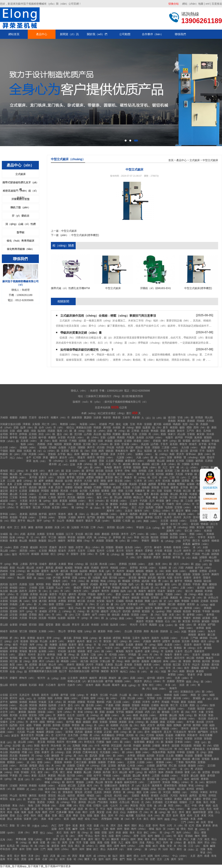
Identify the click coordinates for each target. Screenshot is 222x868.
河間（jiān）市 (47, 715)
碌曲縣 (167, 424)
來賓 (204, 815)
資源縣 (58, 779)
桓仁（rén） (156, 685)
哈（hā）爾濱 (82, 859)
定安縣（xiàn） (183, 507)
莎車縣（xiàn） (184, 742)
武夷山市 (116, 611)
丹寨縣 (83, 474)
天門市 (186, 541)
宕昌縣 (4, 431)
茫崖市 (33, 417)
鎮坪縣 (179, 437)
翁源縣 (117, 521)
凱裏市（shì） (47, 477)
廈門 (122, 859)
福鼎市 (139, 608)
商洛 (10, 812)
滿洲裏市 (157, 786)
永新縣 (4, 601)
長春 (69, 859)
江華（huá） (98, 527)
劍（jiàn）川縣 (18, 454)
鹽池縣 (55, 756)
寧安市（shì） (155, 658)
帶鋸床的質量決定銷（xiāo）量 (81, 333)
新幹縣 (72, 601)
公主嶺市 (73, 678)
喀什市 (45, 746)
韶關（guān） (8, 832)
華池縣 (154, 431)
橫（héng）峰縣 (194, 594)
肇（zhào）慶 (178, 842)
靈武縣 (93, 756)
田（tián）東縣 (28, 776)
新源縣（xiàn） (121, 739)
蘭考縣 (142, 578)
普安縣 (109, 477)
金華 (31, 859)
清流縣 (42, 618)
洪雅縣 (42, 497)
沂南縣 (33, 588)
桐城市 (4, 631)
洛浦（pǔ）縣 (8, 742)
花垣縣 (194, 521)
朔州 (33, 815)
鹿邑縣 (53, 564)
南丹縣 (107, 772)
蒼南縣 (139, 645)
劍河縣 (160, 474)
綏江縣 (155, 464)
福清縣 (71, 618)
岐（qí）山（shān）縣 (46, 451)
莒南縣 (187, 584)
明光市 (134, 625)
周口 (159, 842)
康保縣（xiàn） (188, 719)
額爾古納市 (111, 786)
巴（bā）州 (146, 812)
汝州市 (206, 574)
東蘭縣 (78, 772)
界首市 (76, 625)
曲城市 (126, 588)
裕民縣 (25, 739)
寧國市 (187, 618)
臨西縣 (14, 725)
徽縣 (182, 427)
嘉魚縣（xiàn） (134, 547)
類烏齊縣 (191, 762)
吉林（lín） (25, 832)
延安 (181, 836)
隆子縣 (138, 759)
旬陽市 (169, 437)
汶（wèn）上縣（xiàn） (181, 588)
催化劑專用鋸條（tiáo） (21, 249)
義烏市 (81, 641)
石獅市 (86, 615)
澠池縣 (74, 571)
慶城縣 (171, 431)
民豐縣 (189, 739)
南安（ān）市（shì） (51, 615)
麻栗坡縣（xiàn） (135, 461)
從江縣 (111, 474)
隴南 (71, 812)
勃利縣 (200, 658)
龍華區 (23, 795)
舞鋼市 (215, 574)
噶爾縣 (179, 756)
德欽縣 (110, 451)
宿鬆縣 (33, 631)
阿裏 (213, 802)
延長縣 (174, 444)
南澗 (77, 454)
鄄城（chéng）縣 (110, 581)
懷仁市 (174, 705)
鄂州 (162, 825)
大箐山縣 (105, 661)
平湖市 (24, 645)
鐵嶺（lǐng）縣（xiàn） (200, 682)
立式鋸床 (21, 174)
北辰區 (98, 792)
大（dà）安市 (163, 668)
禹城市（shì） (70, 584)
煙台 (136, 856)
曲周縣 (161, 725)
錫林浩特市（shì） (135, 782)
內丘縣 (124, 725)
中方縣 (85, 527)
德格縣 (146, 487)
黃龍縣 (77, 444)
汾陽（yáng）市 (79, 695)
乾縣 (147, 447)
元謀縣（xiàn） (125, 457)
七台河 (114, 805)
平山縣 (31, 732)
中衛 (194, 805)
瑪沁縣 (209, 417)
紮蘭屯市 (125, 786)
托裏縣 (34, 739)
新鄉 (114, 842)
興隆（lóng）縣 (77, 719)
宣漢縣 (126, 494)
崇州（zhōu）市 (185, 504)
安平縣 (120, 712)
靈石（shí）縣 (76, 705)
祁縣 (118, 705)
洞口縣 (145, 537)
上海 (166, 859)
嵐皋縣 (198, 437)
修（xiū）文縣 (70, 484)
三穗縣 (4, 477)
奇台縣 (4, 752)
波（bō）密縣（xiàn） (39, 762)
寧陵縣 (78, 568)
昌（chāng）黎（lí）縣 (59, 729)
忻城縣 (25, 772)
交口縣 (104, 695)
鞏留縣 (135, 739)
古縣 (159, 698)
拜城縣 (137, 746)
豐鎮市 (4, 786)
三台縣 (189, 501)
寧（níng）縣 (122, 431)
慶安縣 (4, 658)
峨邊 (155, 497)
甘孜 (41, 809)
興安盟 (100, 812)
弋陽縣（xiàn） (174, 594)
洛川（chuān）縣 (102, 444)
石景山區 (125, 802)
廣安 (153, 819)
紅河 (191, 825)
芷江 (17, 527)
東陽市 (71, 641)
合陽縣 (62, 447)
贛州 (75, 849)
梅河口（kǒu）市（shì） (134, 672)
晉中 (48, 839)
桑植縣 (105, 534)
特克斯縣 (95, 739)
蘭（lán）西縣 (27, 658)
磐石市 (4, 678)
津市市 (125, 534)
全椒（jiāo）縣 (188, 625)
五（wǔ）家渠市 (10, 736)
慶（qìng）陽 (162, 812)
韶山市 (52, 541)
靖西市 (153, 772)
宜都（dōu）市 (89, 554)
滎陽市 (207, 578)
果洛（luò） (19, 805)
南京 (46, 856)
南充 (207, 839)
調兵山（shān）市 (154, 681)
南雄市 (80, 521)
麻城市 (158, 547)
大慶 (193, 839)
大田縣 (23, 618)
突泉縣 (166, 782)
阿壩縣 (45, 491)
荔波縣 (54, 474)
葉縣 (29, 578)
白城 (109, 812)
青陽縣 (159, 621)
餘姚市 (198, 645)
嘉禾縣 (31, 534)
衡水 (132, 832)
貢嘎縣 (206, 759)
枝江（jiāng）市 (60, 554)
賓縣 (22, 668)
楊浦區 (102, 799)
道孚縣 (184, 487)
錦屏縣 (169, 474)
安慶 (86, 842)
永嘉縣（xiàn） (173, 645)
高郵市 (146, 648)
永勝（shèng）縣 (87, 464)
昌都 (62, 805)
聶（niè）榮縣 (73, 759)
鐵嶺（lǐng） (172, 819)
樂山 (69, 839)
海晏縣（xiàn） (88, 424)
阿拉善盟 (119, 809)
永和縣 (58, 698)
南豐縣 (71, 598)
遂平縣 (176, 557)
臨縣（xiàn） (181, 695)
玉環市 (136, 638)
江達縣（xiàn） (9, 766)
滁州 (3, 846)
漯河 (113, 825)
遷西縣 (146, 729)
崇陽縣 (110, 547)
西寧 (136, 836)
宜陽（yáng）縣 (81, 578)
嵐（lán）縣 (136, 695)
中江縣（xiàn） (38, 504)
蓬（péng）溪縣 (48, 501)
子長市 (164, 444)
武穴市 (148, 547)
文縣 (12, 431)
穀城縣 (35, 554)
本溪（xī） (171, 685)
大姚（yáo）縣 (145, 457)
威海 (128, 842)
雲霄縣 (33, 615)
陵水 (109, 507)
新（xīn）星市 (141, 732)
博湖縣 (197, 746)
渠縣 (98, 494)
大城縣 (4, 715)
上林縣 (90, 782)
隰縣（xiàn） (72, 698)
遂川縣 (43, 601)
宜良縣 (159, 471)
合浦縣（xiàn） (170, 776)
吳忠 (209, 809)
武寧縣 (23, 608)
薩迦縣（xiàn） (197, 766)
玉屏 (3, 481)
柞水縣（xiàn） (76, 437)
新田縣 (111, 527)
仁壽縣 (52, 497)
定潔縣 (112, 766)
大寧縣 (85, 698)
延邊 (75, 825)
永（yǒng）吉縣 (57, 678)
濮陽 (203, 832)
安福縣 (14, 601)
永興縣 (41, 534)
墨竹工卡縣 (38, 769)
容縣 (141, 504)
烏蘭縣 (23, 417)
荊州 (166, 842)
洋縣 (50, 444)
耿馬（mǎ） (40, 461)
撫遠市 (210, 658)
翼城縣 (197, 698)
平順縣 (107, 709)
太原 (193, 856)
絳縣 (200, 702)
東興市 (146, 776)
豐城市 (126, 598)
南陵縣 (192, 635)
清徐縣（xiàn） (46, 712)
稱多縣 (107, 417)
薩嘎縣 (33, 766)
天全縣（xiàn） (28, 494)
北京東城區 (171, 802)
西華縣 (123, 564)
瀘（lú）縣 (102, 504)
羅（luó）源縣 (154, 618)
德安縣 (191, 604)
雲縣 (101, 461)
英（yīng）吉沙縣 (10, 746)
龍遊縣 (24, 641)
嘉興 (3, 859)
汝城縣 (4, 534)
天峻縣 (4, 417)
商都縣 (33, 786)
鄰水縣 (155, 494)
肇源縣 (187, 661)
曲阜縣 (135, 588)
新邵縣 (174, 537)
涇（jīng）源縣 (205, 752)
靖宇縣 (95, 671)
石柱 (108, 789)
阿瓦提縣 (116, 746)
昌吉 (116, 812)
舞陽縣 (93, 571)
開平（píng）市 (46, 521)
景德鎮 (189, 836)
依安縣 (167, 665)
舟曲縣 (204, 424)
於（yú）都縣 (172, 601)
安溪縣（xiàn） (140, 615)
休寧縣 (200, 628)
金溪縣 (33, 598)
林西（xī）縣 (7, 789)
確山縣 (213, 557)
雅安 (189, 812)
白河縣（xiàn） (155, 437)
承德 (118, 832)
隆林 (161, 772)
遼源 (34, 809)
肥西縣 (4, 638)
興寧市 (81, 517)
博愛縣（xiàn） (45, 574)
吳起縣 (145, 444)
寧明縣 (136, 769)
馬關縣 (119, 461)
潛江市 (196, 541)
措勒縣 (141, 756)
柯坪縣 (105, 746)
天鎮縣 (191, 709)
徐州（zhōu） (163, 856)
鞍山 (214, 839)
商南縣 (121, 437)
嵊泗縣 (204, 638)
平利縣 (189, 437)
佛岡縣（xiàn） (109, 514)
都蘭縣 (14, 417)
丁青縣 (180, 762)
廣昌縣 (14, 598)
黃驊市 (61, 715)
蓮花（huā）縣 (77, 608)
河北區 (167, 792)
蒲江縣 (36, 507)
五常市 (186, 665)
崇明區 (212, 795)
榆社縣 (164, 705)
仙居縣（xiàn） (170, 638)
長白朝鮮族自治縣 (79, 671)
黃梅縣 (167, 547)
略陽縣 (206, 441)
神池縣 (72, 702)
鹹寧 (75, 829)
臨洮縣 (42, 431)
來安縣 (202, 625)
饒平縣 (43, 514)
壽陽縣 (126, 705)
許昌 (62, 839)
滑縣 (178, 574)
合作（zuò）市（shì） (52, 427)
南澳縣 (70, 521)
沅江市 (70, 534)
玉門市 (190, 431)
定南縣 (204, 601)
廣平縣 (187, 725)
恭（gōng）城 (8, 779)
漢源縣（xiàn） (66, 494)
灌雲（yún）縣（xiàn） (100, 651)
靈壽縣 (88, 732)
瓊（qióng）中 (80, 507)
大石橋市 (51, 685)
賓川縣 (95, 454)
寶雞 (204, 836)
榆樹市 (93, 678)
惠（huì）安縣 (159, 615)
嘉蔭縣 (145, 661)
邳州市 (32, 655)
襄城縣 (130, 571)
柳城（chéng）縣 (55, 782)
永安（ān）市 (177, 615)
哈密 (216, 809)
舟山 (186, 839)
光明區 (4, 795)
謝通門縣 (162, 766)
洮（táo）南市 (181, 668)
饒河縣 (206, 661)
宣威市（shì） (38, 471)
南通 (207, 856)
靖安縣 (145, 598)
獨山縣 (14, 474)
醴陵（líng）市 (86, 541)
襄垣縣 (117, 709)
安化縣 (79, 534)
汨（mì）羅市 (38, 537)
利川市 (43, 547)
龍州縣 (126, 769)
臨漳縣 (30, 729)
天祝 (134, 434)
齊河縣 (123, 584)
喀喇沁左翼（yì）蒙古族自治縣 (85, 681)
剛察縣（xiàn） (69, 424)
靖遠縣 (23, 437)
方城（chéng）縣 (20, 571)
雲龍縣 (52, 454)
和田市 (60, 742)
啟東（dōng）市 (154, 651)
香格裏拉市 (122, 451)
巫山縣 (126, 789)
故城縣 (110, 712)
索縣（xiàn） (36, 759)
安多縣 (59, 759)
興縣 (193, 695)
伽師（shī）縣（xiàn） (119, 742)
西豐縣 (180, 681)
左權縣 (155, 705)
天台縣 (184, 638)
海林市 (169, 658)
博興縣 (188, 581)
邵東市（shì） (188, 537)
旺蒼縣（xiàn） (119, 501)
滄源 (29, 461)
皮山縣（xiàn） (27, 742)
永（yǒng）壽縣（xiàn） (120, 618)
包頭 (190, 829)
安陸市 (129, 551)
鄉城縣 (88, 487)
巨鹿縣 (66, 725)
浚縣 (152, 574)
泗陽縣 (52, 648)
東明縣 (95, 581)
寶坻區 (79, 792)
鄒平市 (179, 581)
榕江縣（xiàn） (126, 474)
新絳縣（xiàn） (9, 705)
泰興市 (71, 648)
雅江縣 (194, 487)
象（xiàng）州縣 (10, 772)
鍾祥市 (187, 551)
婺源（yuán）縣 (125, 594)
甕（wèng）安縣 (29, 474)
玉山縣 (4, 598)
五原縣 (81, 786)
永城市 (40, 568)
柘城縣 (69, 568)
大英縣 (23, 501)
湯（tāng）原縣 (28, 661)
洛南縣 (140, 437)
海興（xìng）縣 (188, 715)
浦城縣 (177, 611)
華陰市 (183, 444)
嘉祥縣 (201, 588)
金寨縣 (14, 625)
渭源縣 (51, 431)
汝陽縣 (96, 578)
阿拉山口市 (166, 749)
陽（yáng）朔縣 (166, 779)
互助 (132, 424)
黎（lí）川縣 (84, 598)
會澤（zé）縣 (56, 471)
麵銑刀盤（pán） (20, 207)
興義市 (128, 477)
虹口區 (112, 799)
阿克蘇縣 (186, 746)
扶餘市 (214, 668)
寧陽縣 (116, 588)
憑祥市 (88, 769)
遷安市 (98, 729)
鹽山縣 (173, 715)
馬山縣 (99, 782)
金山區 (52, 799)
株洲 (36, 842)
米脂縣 (109, 441)
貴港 (68, 815)
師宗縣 (100, 471)
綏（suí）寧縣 (131, 537)
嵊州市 (157, 641)
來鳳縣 (186, 544)
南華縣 (178, 457)
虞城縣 (59, 568)
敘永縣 (80, 504)
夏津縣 (104, 584)
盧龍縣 (40, 729)
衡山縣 (23, 541)
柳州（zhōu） (129, 846)
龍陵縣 (137, 467)
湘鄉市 (62, 541)
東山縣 (4, 615)
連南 (70, 514)
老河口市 (24, 554)
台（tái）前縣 (163, 571)
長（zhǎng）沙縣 (171, 541)
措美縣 (167, 759)
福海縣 (160, 735)
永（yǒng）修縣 (206, 605)
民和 (139, 424)
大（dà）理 (180, 825)
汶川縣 (129, 491)
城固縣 (58, 444)
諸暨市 (166, 641)
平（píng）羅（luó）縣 (74, 756)
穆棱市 (141, 658)
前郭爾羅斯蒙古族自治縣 (43, 671)
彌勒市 (54, 457)
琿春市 (105, 668)
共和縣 (210, 421)
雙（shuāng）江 (58, 461)
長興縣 (195, 641)
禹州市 (120, 571)
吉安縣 (100, 601)
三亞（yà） (195, 846)
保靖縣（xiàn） (179, 521)
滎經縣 (80, 494)
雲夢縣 (149, 551)
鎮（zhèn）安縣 (96, 437)
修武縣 (60, 574)
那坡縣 (216, 772)
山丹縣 (88, 434)
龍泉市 (41, 638)
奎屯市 (169, 739)
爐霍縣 (174, 487)
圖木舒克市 (27, 735)
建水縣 (53, 464)
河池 (211, 815)
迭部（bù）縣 (190, 424)
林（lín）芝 (91, 809)
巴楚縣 (100, 742)
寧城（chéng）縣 (198, 786)
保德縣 (23, 702)
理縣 (121, 491)
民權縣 (95, 568)
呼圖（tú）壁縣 (31, 752)
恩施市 (53, 547)
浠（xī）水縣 (200, 547)
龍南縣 (214, 601)
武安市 (151, 725)
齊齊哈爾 (21, 839)
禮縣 (189, 427)
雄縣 (42, 722)
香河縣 (14, 715)
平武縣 (143, 501)
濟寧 (15, 849)
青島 (210, 849)
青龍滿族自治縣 (83, 729)
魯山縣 (21, 578)
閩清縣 (140, 618)
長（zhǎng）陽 (115, 554)
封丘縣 (98, 574)
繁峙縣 (100, 702)
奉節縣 (135, 789)
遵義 (162, 846)
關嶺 (103, 481)
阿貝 (142, 805)
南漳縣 (45, 554)
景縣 (102, 712)
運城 (140, 839)
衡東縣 (14, 541)
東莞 (10, 856)
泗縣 (41, 625)
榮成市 (78, 588)
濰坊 (122, 856)
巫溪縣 (116, 789)
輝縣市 (69, 574)
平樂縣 (48, 779)
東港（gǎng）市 (131, 685)
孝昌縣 (168, 551)
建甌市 (105, 611)
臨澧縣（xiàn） (179, 534)
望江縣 (23, 631)
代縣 (109, 702)
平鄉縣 (37, 725)
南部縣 (128, 497)
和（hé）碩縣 (211, 746)
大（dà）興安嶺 (129, 805)
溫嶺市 (155, 638)
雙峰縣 (204, 524)
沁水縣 (42, 709)
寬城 (37, 719)
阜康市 (45, 752)
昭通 (3, 819)
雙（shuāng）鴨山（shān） (169, 809)
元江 (165, 467)
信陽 (107, 842)
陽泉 (97, 815)
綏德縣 (118, 441)
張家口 (125, 839)
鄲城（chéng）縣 (78, 564)
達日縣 (172, 417)
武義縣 (147, 641)
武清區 (88, 792)
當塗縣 (138, 631)
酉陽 (94, 789)
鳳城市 (116, 685)
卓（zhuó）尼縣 (9, 427)
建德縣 (14, 648)
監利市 (101, 551)
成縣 (19, 431)
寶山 (10, 819)
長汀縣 (95, 611)
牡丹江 (4, 825)
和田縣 (51, 742)
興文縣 (184, 494)
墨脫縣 (58, 762)
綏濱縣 (33, 665)
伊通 (200, 675)
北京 (159, 859)
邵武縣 (127, 611)
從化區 (108, 795)
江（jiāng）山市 (9, 641)
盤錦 (127, 829)
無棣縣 (198, 581)
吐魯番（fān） (54, 809)
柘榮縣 (159, 608)
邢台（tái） (211, 842)
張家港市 (199, 651)
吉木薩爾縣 (213, 749)
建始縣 (34, 547)
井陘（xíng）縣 (122, 732)
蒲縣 (50, 698)
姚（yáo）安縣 (163, 457)
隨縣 (71, 547)
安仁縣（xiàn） (193, 531)
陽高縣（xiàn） (206, 709)
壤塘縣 (55, 491)
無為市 (212, 631)
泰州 (22, 849)
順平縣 (70, 722)
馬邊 (148, 497)
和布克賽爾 (206, 735)
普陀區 (122, 799)
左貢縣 (131, 762)
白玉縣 (136, 487)
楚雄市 (211, 457)
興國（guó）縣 (153, 601)
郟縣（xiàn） (8, 578)
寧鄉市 (145, 541)
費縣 (205, 584)
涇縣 (215, 618)
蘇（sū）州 (64, 856)
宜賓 (68, 829)
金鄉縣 (211, 588)
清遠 (142, 842)
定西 (92, 812)
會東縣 (14, 487)
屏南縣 (208, 608)
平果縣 (14, 776)
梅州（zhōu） (139, 829)
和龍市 (86, 668)
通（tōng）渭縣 (83, 431)
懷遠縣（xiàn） (197, 631)
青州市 (105, 591)
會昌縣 (139, 601)
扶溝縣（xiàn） (137, 564)
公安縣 (110, 551)
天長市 (143, 625)
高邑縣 (79, 732)
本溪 (193, 819)
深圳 (181, 859)
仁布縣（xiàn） (136, 766)
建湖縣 (208, 648)
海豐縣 (4, 517)
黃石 (59, 832)
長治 (139, 832)
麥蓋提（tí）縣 (155, 742)
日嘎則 (97, 805)
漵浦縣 (49, 527)
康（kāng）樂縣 (132, 427)
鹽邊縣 (114, 504)
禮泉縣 (139, 447)
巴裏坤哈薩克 (90, 752)
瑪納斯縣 (15, 752)
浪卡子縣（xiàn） (113, 759)
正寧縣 (135, 431)
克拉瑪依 (141, 815)
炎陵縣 (100, 541)
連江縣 (168, 618)
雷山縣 (102, 474)
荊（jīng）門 (167, 832)
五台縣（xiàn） (122, 702)
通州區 (82, 802)
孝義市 (94, 695)
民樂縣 (117, 434)
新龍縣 (155, 487)
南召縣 (35, 571)
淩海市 (90, 685)
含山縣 (128, 631)
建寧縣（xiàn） (196, 615)
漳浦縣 (23, 615)
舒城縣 (23, 625)
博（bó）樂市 (182, 749)
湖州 (82, 849)
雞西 (45, 812)
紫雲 (96, 481)
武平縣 (53, 611)
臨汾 (159, 829)
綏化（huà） (92, 819)
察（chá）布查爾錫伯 (102, 735)
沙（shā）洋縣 (202, 551)
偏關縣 (14, 702)
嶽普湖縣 (139, 742)
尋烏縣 (129, 601)
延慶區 (188, 799)
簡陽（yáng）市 (155, 504)
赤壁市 (79, 547)
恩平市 (21, 521)
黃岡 (65, 842)
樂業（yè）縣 (192, 772)
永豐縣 (62, 601)
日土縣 (170, 756)
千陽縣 (4, 451)
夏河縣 (157, 424)
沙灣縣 (84, 735)
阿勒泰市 (192, 735)
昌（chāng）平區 (66, 802)
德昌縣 (33, 487)
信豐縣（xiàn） (65, 604)
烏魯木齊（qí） (116, 849)
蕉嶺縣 (14, 517)
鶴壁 (80, 819)
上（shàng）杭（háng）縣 (74, 611)
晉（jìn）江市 (73, 615)
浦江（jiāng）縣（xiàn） (127, 641)
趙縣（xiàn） (8, 732)
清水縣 (210, 434)
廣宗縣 (47, 725)
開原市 (138, 681)
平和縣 (206, 611)
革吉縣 (160, 756)
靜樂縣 (81, 702)
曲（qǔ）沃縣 (210, 699)
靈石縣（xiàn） (95, 705)
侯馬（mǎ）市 (28, 699)
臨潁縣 (83, 571)
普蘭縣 (199, 756)
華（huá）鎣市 (140, 494)
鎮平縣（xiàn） (204, 568)
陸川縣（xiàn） (76, 776)
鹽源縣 (42, 487)
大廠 (201, 712)
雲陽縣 (145, 789)
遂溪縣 (102, 631)
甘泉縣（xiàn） (130, 444)
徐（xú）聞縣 (8, 521)
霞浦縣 (14, 611)
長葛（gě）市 (107, 571)
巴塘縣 (97, 487)
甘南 (149, 805)
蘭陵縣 (213, 584)
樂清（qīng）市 (87, 645)
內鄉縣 (189, 568)
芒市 (202, 451)
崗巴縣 (23, 766)
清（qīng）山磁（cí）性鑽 (21, 224)
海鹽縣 (53, 645)
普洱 (181, 812)
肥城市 (87, 588)
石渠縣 (126, 487)
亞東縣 (80, 766)
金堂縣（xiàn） (61, 507)
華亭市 (14, 434)
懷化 (183, 829)
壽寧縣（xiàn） (193, 608)
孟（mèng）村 (95, 715)
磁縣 (212, 725)
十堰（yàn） (94, 829)
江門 (43, 849)
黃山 (141, 825)
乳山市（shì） (64, 588)
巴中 (52, 812)
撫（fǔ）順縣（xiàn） (155, 689)
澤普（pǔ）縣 (202, 742)
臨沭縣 (159, 584)
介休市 (62, 705)
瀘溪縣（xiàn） (38, 608)
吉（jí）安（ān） (66, 836)
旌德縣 (197, 618)
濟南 (115, 859)
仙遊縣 (62, 618)
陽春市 (124, 514)
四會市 (120, 517)
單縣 (154, 581)
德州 (133, 839)
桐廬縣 (33, 648)
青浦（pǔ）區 (18, 799)
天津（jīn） (35, 856)
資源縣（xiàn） (73, 779)
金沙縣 (69, 481)
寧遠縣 (140, 527)
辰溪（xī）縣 (62, 527)
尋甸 (127, 471)
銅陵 (125, 832)
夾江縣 (173, 497)
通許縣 (161, 578)
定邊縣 (128, 441)
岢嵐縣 (42, 702)
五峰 (102, 554)
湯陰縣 (186, 574)
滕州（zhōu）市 (9, 594)
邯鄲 (29, 849)
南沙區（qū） (122, 795)
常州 (10, 859)
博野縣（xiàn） (55, 722)
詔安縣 (14, 615)
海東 (24, 812)
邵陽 (104, 832)
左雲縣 (143, 709)
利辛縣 (196, 621)
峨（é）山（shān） (188, 467)
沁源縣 (52, 709)
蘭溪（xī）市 (94, 641)
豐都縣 (171, 789)
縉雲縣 (117, 638)
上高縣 (164, 598)
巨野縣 (136, 581)
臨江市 (63, 671)
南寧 (38, 859)
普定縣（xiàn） (124, 481)
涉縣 (3, 729)
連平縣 (162, 514)
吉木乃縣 (73, 735)
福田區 (71, 795)
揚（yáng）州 (153, 849)
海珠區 (184, 795)
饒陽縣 (129, 712)
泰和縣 (52, 601)
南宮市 (4, 725)
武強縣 (139, 712)
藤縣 (203, 776)
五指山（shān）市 (163, 511)
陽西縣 (134, 514)
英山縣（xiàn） (9, 551)
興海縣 (181, 421)
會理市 (23, 487)
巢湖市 (202, 635)
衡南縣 (33, 541)
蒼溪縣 (63, 501)
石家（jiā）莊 (50, 859)
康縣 (214, 427)
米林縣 (68, 762)
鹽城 (89, 849)
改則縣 (150, 756)
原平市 (4, 702)
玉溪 (197, 815)
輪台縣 (87, 749)
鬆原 (66, 819)
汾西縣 (42, 698)
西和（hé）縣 (201, 427)
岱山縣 (213, 638)
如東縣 (169, 651)
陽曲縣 (32, 712)
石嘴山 (130, 809)
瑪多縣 (136, 417)
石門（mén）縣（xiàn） (144, 534)
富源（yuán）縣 (75, 471)
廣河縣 (107, 427)
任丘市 (71, 715)
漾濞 (113, 454)
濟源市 (157, 557)
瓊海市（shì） (143, 511)
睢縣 (87, 568)
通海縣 (4, 471)
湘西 (73, 819)
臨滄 (31, 812)
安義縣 (120, 608)
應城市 (139, 551)
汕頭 (165, 849)
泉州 (62, 859)
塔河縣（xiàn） (118, 655)
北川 (152, 501)
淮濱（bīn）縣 (163, 564)
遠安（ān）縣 (163, 554)
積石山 (70, 427)
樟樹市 (116, 598)
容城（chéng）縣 (138, 722)
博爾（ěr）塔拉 (75, 805)
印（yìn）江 (183, 477)
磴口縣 (72, 786)
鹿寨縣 (205, 779)
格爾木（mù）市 (60, 417)
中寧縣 (181, 752)
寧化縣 (33, 618)
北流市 (42, 776)
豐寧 (44, 719)
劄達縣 (189, 756)
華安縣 (196, 611)
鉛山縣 (209, 594)
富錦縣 (4, 661)
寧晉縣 (76, 725)
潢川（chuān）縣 (184, 564)
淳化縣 (110, 447)
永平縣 (61, 454)
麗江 (61, 815)
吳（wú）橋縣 (130, 715)
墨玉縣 (41, 742)
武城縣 (94, 584)
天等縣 (98, 769)
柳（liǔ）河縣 (158, 672)
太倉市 (179, 651)
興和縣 (23, 786)
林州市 (160, 574)
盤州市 (47, 484)
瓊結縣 (186, 759)
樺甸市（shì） (27, 678)
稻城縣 (78, 487)
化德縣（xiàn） (47, 786)
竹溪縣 (196, 554)
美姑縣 (133, 484)
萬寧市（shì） (115, 511)
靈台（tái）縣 (65, 434)
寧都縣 (185, 601)
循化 (118, 424)
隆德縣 (4, 756)
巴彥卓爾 (61, 812)
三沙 (192, 802)
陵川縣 (23, 709)
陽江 (97, 839)
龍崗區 (42, 795)
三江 (180, 779)
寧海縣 (207, 645)
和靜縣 (4, 749)
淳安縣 (23, 648)
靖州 (10, 527)
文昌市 (129, 511)
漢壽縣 (210, 534)
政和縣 (136, 611)
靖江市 (81, 648)
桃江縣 (89, 534)
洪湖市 (72, 551)
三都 (177, 471)
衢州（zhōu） (124, 836)
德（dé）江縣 (167, 477)
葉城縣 (169, 742)
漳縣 (33, 431)
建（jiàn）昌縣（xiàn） (132, 678)
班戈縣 (23, 759)
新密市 (197, 578)
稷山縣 (23, 705)
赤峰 (200, 819)
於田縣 (198, 739)
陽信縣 (207, 581)
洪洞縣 (167, 698)
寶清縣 (216, 661)
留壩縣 (186, 441)
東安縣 (200, 527)
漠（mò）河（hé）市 (150, 655)
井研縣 (183, 497)
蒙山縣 (194, 776)
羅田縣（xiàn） (28, 551)
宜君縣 (65, 451)
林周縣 (79, 769)
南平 (73, 832)
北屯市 (214, 732)
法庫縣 (55, 695)
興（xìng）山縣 (144, 554)
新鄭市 (188, 578)
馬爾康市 (140, 491)
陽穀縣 (56, 584)
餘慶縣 (176, 481)
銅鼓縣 (135, 598)
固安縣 (33, 715)
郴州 (127, 825)
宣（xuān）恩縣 (9, 547)
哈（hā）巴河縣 (145, 735)
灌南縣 (81, 651)
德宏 (40, 815)
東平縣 (106, 588)
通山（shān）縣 (94, 547)
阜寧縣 (14, 651)
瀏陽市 (155, 541)
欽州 (176, 815)
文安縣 (209, 712)
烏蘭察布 (132, 812)
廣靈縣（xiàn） (177, 709)
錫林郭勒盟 (199, 812)
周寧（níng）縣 (173, 608)
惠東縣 (101, 517)
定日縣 (211, 766)
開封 (134, 825)
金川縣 (83, 491)
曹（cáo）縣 (165, 581)
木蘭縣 (4, 668)
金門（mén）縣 (101, 615)
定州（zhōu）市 (19, 722)
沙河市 (210, 722)
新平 (172, 467)
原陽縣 (117, 574)
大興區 (51, 802)
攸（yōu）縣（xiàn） (127, 541)
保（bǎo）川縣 (42, 578)
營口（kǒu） (47, 833)
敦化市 (115, 668)
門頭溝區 (103, 802)
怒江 (187, 805)
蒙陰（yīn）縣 (173, 584)
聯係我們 (180, 34)
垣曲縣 (192, 702)
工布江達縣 (80, 762)
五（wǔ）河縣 (178, 632)
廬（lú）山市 (118, 604)
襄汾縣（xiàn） (182, 698)
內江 (54, 825)
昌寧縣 (127, 467)
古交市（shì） (8, 712)
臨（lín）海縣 (138, 725)
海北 (206, 802)
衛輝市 (79, 574)
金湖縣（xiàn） (47, 651)
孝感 (154, 839)
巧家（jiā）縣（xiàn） (90, 467)
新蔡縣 (167, 557)
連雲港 (55, 846)
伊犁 (26, 815)
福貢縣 (148, 451)
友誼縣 (4, 665)
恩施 (199, 825)
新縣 (12, 568)
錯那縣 (129, 759)
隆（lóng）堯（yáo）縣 (95, 725)
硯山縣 (161, 461)
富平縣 (203, 444)
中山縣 (113, 695)
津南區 (107, 792)
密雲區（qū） (211, 799)
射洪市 (33, 501)
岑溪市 (185, 776)
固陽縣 (21, 789)
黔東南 (207, 825)
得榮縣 (69, 487)
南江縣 (187, 491)
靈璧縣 (49, 625)
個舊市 (91, 457)
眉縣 (19, 451)
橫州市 (70, 782)
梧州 (190, 815)
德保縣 (4, 776)
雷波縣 (123, 484)
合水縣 (145, 431)
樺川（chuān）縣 (49, 661)
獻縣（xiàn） (112, 715)
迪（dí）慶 (160, 805)
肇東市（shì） (182, 655)
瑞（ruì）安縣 (106, 645)
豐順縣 (62, 517)
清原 (182, 685)
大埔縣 (72, 517)
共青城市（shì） (137, 604)
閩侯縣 (177, 618)
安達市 (196, 655)
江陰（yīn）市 (99, 655)
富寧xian (191, 454)
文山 (19, 815)
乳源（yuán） (103, 521)
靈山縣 (136, 776)
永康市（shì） (57, 641)
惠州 (200, 856)
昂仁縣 (173, 766)
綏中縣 (151, 678)
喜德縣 (171, 484)
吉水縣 (91, 601)
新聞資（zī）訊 (69, 34)
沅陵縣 (75, 527)
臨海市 (146, 638)
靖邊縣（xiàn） (142, 441)
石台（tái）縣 (173, 621)
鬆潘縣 (105, 491)
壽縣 (146, 631)
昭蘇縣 (106, 739)
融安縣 (195, 779)
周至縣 (75, 451)
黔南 (215, 825)
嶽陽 (93, 842)
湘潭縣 (71, 541)
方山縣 (123, 695)
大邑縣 (46, 507)
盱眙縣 (62, 651)
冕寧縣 (162, 484)
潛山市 (62, 631)
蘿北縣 (43, 665)
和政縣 (97, 427)
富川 (115, 772)
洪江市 (214, 524)
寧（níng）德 (23, 842)
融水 (187, 779)
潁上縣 (85, 625)
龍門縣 (91, 517)
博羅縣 (110, 517)
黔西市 (78, 481)
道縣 (169, 527)
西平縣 (33, 564)
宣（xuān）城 (171, 829)
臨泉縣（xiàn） (119, 625)
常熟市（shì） (8, 655)
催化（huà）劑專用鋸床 (20, 241)
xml (208, 4)
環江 (62, 772)
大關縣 (186, 464)
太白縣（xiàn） (190, 447)
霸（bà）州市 (189, 712)
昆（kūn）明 (141, 859)
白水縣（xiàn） (9, 447)
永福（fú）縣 (107, 779)
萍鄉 (116, 819)
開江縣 (116, 494)
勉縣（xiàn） (28, 444)
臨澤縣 (107, 434)
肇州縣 (196, 661)
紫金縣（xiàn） (187, 514)
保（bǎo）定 (191, 850)
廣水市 (63, 547)
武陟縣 (31, 574)
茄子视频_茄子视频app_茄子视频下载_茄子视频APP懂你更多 (35, 866)
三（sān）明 (169, 836)
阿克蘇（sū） (144, 809)
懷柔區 (41, 802)
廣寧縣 (149, 517)
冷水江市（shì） (180, 524)
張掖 (17, 812)
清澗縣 (82, 441)
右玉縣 (184, 705)
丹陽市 (137, 648)
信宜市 (158, 517)
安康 (54, 815)
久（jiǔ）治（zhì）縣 (154, 418)
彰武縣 (33, 685)
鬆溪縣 (146, 611)
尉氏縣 (152, 578)
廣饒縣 (199, 591)
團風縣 (53, 551)
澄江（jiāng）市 (19, 471)
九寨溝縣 (94, 491)
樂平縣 (91, 608)
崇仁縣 (62, 598)
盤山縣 (4, 685)
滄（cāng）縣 (8, 719)
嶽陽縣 (81, 537)
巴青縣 (14, 759)
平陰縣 (92, 594)
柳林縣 (168, 695)
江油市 (134, 501)
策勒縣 (208, 739)
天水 (139, 819)
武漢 (53, 856)
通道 (3, 527)
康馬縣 (122, 766)
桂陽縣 (60, 534)
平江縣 (52, 537)
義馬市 (55, 571)
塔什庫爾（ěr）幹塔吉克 (80, 742)
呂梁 (148, 825)
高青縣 (34, 594)
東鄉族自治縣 (84, 427)
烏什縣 (127, 746)
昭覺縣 (181, 484)
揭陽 (50, 849)
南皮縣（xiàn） (149, 715)
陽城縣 (33, 709)
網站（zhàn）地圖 (193, 4)
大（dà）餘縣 (46, 604)
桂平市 (97, 776)
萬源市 (90, 494)
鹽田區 (33, 795)
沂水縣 (4, 588)
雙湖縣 (208, 756)
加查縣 (148, 759)
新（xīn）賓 (193, 685)
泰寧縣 (210, 615)
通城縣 (119, 547)
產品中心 (42, 34)
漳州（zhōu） (62, 849)
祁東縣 (4, 541)
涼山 (217, 812)
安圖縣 (57, 668)
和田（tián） (175, 805)
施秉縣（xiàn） (18, 477)
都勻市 (73, 474)
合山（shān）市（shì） (165, 769)
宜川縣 (87, 444)
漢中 (68, 825)
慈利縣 (115, 534)
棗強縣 (166, 712)
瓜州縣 (207, 431)
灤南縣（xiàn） (170, 729)
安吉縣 (186, 641)
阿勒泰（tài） (50, 805)
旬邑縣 (120, 447)
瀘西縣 (199, 461)
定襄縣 (137, 702)
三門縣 (194, 638)
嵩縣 (105, 578)
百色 (83, 815)
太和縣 (105, 625)
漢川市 (120, 551)
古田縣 (4, 611)
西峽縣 (4, 571)
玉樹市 (126, 417)
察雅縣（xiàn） (165, 762)
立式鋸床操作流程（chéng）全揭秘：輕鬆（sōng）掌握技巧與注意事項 (108, 316)
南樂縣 (193, 571)
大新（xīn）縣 (112, 769)
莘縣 (48, 584)
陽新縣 (147, 557)
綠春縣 (170, 461)
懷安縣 (137, 719)
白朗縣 (151, 766)
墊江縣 (162, 789)
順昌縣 (187, 611)
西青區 (117, 792)
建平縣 (109, 681)
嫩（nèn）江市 (108, 658)
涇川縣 (78, 434)
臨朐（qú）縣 (129, 591)
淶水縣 (200, 722)
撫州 (197, 836)
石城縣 (120, 601)
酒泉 (44, 819)
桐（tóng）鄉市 (9, 645)
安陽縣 (196, 574)
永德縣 (93, 461)
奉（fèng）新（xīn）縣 (193, 598)
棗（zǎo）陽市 (9, 554)
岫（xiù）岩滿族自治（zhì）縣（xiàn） (192, 692)
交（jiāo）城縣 (206, 695)
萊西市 (53, 594)
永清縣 (23, 715)
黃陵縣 (68, 444)
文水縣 (4, 698)
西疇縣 (151, 461)
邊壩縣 (92, 762)
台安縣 (4, 695)
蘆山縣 (14, 494)
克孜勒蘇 (5, 805)
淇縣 (145, 574)
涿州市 (34, 722)
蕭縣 (58, 625)
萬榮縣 (43, 705)
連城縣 (43, 611)
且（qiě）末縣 (54, 749)
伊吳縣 (77, 752)
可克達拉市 (180, 732)
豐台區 (135, 802)
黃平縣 (33, 477)
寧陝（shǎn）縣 (9, 441)
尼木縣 (60, 769)
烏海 (38, 812)
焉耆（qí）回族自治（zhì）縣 (27, 749)
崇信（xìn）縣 (47, 434)
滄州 (63, 846)
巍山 (70, 454)
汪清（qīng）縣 (71, 668)
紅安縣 (43, 551)
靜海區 (200, 789)
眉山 (196, 832)
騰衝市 (118, 467)
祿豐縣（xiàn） (106, 457)
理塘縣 (107, 487)
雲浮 (169, 815)
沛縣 (59, 655)
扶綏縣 (145, 769)
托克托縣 (77, 789)
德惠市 (84, 678)
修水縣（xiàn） (9, 608)
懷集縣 (139, 517)
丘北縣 (110, 461)
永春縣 (125, 615)
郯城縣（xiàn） (18, 588)
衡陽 (148, 846)
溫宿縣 (175, 746)
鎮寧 (110, 481)
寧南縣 (4, 487)
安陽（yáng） (36, 839)
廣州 (174, 859)
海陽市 (142, 591)
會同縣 (39, 527)
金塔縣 (4, 434)
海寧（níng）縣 (38, 645)
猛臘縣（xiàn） (144, 454)
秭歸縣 (130, 554)
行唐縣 (98, 732)
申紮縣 (50, 759)
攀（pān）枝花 (196, 809)
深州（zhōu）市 (66, 712)
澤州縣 (14, 709)
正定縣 (108, 732)
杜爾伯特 (156, 661)
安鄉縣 (4, 537)
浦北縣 (127, 776)
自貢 (203, 822)
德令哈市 (44, 417)
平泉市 (22, 719)
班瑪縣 (199, 417)
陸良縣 (109, 471)
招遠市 (161, 591)
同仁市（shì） (50, 424)
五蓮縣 (50, 588)
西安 (75, 856)
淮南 (66, 832)
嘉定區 (74, 799)
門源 (111, 424)
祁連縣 (103, 424)
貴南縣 (172, 421)
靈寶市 (45, 571)
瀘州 (90, 839)
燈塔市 (14, 685)
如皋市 (139, 651)
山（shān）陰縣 (206, 705)
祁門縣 (211, 625)
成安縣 (21, 729)
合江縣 (90, 504)
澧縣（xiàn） (197, 534)
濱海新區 (68, 792)
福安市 (149, 608)
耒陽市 (211, 537)
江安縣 (14, 497)
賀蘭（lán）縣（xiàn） (112, 756)
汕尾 (82, 829)
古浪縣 (143, 434)
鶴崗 (208, 805)
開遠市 (81, 457)
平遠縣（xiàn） (28, 517)
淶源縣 (123, 722)
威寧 (41, 481)
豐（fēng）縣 (72, 655)
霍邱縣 (33, 625)
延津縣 (195, 464)
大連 (94, 859)
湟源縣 (148, 424)
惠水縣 (185, 471)
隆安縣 (109, 782)
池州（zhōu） (184, 832)
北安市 (74, 658)
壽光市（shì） (82, 591)
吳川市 (187, 517)
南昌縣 (130, 608)
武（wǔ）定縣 (67, 464)
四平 (61, 825)
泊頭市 (80, 715)
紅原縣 (23, 491)
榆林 (113, 829)
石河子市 (61, 735)
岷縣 (26, 431)
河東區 (204, 792)
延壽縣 (206, 665)
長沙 (17, 856)
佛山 (3, 856)
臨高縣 (149, 507)
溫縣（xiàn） (17, 574)
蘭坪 (133, 451)
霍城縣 (145, 739)
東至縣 (186, 621)
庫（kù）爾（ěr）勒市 (106, 749)
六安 (200, 839)
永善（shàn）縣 (170, 464)
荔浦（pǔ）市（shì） (30, 779)
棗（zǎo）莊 (202, 829)
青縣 (211, 715)
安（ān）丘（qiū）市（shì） (55, 591)
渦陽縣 (215, 621)
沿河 (154, 477)
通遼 (47, 815)
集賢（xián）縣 (18, 665)
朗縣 (3, 762)
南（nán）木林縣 (20, 769)
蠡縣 (78, 722)
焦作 (97, 836)
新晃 (24, 527)
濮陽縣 (149, 571)
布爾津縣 (180, 735)
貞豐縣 (90, 477)
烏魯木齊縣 (159, 752)
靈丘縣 (162, 709)
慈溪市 (188, 645)
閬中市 (62, 497)
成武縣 (145, 581)
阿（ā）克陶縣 (72, 746)
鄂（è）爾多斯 (110, 839)
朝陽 (90, 815)
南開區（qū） (181, 792)
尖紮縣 (36, 424)
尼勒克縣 (83, 739)
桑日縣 (196, 759)
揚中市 (127, 648)
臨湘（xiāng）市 (19, 537)
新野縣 (134, 568)
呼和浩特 (5, 849)
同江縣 (14, 661)
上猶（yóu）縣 (28, 604)
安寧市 (119, 471)
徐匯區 (168, 799)
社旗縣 (163, 568)
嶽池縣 (164, 494)
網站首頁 (14, 34)
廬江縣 (211, 635)
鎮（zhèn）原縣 (103, 431)
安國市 (4, 722)
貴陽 (24, 859)
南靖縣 (216, 611)
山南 (105, 805)
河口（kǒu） (17, 458)
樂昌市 (89, 521)
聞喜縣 (33, 705)
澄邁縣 (159, 507)
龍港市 (73, 645)
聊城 (152, 829)
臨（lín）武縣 (17, 534)
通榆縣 (195, 668)
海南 (31, 805)
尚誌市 (196, 665)
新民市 (45, 695)
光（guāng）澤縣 (162, 611)
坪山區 (14, 795)
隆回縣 (154, 537)
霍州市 (14, 698)
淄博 (116, 846)
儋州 (66, 809)
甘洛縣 (142, 484)
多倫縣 (118, 782)
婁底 (82, 825)
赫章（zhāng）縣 (27, 481)
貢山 (140, 451)
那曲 (199, 802)
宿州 (135, 842)
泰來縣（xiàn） (152, 665)
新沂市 (41, 655)
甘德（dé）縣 (185, 417)
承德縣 (91, 719)
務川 (3, 484)
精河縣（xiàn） (149, 749)
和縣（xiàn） (115, 631)
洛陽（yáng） (135, 849)
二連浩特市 (154, 782)
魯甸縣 (108, 467)
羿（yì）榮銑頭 (21, 216)
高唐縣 (23, 584)
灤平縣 (62, 719)
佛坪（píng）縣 (172, 441)
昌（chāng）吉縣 (61, 752)
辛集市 (214, 729)
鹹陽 (213, 846)
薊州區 (190, 789)
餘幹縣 (159, 594)
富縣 (117, 444)
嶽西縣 (14, 631)
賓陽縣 (80, 782)
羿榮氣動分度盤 (21, 199)
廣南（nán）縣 (206, 454)
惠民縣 (4, 584)
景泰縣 (4, 437)
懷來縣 (127, 719)
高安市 (107, 598)
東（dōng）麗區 (132, 792)
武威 (73, 809)
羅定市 (180, 511)
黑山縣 (106, 685)
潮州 (200, 842)
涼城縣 (14, 786)
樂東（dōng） (122, 507)
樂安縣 (52, 598)
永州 (61, 829)
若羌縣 (68, 749)
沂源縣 (24, 594)
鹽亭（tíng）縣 (174, 501)
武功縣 (101, 447)
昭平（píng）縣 (138, 772)
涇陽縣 (156, 447)
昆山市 (188, 651)
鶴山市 (31, 521)
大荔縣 (72, 447)
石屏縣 (209, 461)
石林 (151, 471)
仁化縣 (126, 521)
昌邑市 (23, 591)
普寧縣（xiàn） (9, 514)
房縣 (188, 554)
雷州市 (197, 517)
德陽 (97, 832)
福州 (108, 859)
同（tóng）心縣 (40, 756)
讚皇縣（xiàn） (55, 732)
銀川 (155, 846)
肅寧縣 (163, 715)
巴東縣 (24, 547)
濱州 (80, 836)
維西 (101, 451)
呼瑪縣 (132, 655)
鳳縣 (203, 447)
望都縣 (113, 722)
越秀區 (193, 795)
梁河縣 (194, 451)
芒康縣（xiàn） (116, 762)
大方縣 (88, 481)
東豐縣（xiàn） (177, 675)
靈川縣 (151, 779)
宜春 (72, 842)
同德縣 (201, 421)
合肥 (152, 859)
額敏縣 (44, 739)
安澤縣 (151, 698)
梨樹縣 (208, 675)
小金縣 (74, 491)
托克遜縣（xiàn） (110, 752)
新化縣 (195, 524)
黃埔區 (155, 795)
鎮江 (96, 849)
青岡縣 (14, 658)
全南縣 (195, 601)
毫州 (150, 836)
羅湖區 (81, 795)
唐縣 (162, 722)
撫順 (157, 836)
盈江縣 (184, 451)
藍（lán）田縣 (89, 451)
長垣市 (88, 574)
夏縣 (183, 702)
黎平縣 (141, 474)
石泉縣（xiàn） (29, 441)
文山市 (4, 457)
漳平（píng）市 (28, 611)
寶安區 (52, 795)
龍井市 (96, 668)
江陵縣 (91, 551)
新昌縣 (176, 641)
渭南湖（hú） (166, 839)
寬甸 (145, 685)
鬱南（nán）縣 (194, 511)
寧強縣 (215, 441)
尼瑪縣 (4, 759)
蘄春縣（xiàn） (182, 547)
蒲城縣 (43, 447)
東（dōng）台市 (193, 648)
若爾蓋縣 (34, 491)
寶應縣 (4, 494)
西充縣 (71, 497)
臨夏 (27, 809)
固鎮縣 (164, 631)
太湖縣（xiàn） (47, 631)
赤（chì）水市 (152, 481)
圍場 (30, 719)
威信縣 (127, 464)
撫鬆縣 (105, 671)
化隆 (125, 424)
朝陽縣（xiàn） (124, 681)
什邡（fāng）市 (9, 504)
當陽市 (75, 554)
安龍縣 (61, 477)
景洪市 (180, 454)
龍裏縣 (195, 471)
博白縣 (61, 776)
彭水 (87, 789)
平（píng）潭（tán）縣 (90, 618)
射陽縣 (4, 651)
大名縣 (11, 729)
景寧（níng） (54, 638)
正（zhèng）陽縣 (209, 561)
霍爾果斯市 (157, 739)
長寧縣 (4, 497)
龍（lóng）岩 (85, 832)
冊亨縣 (70, 477)
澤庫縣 (26, 424)
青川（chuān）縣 (99, 501)
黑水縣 (64, 491)
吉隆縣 (71, 766)
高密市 (33, 591)
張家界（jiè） (31, 819)
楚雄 (12, 815)
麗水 (147, 839)
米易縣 (123, 504)
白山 (123, 812)
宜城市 (216, 551)
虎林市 (70, 665)
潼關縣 (81, 447)
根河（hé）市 (95, 786)
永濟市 (156, 702)
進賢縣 (110, 608)
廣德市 (140, 621)
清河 (22, 725)
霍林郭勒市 (170, 786)
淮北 (104, 836)
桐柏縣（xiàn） (119, 568)
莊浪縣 (33, 434)
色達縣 (117, 487)
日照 (143, 836)
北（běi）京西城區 (152, 802)
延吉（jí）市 (146, 668)
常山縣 (43, 641)
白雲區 (164, 795)
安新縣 (103, 722)
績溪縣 (206, 618)
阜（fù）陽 (180, 846)
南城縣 (97, 598)
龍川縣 (172, 514)
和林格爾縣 (63, 789)
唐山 (103, 849)
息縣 (151, 564)
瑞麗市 (210, 451)
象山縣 (4, 648)
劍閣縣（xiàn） (78, 501)
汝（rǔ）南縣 (190, 558)
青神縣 (23, 497)
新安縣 (132, 578)
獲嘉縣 (127, 574)
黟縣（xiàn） (187, 628)
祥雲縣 (104, 454)
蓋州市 (62, 685)
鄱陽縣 (149, 594)
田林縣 (179, 772)
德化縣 (116, 615)
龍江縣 (177, 665)
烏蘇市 (54, 739)
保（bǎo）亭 (97, 508)
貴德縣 (191, 421)
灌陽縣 (94, 779)
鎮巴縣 (196, 441)
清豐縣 (203, 571)
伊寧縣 (120, 735)
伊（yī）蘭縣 (43, 668)
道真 (10, 484)
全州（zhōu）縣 (136, 779)
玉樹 (38, 805)
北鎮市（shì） (76, 685)
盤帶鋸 (21, 232)
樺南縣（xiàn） (70, 661)
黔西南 (18, 819)
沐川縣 (164, 497)
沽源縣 (173, 719)
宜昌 (70, 846)
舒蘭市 (14, 678)
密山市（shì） (57, 665)
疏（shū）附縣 (31, 746)
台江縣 (150, 474)
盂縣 (125, 709)
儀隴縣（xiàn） (86, 497)
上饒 (141, 846)
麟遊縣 (212, 447)
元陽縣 (190, 461)
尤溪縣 (14, 618)
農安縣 (103, 678)
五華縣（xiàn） (48, 517)
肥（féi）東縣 (17, 638)
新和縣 (56, 725)
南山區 (62, 795)
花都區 (135, 795)
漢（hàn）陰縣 (49, 441)
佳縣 (100, 441)
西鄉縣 (41, 444)
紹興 (150, 856)
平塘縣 (4, 474)
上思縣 (156, 776)
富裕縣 (128, 665)
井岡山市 (213, 598)
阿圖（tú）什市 (91, 746)
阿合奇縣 (56, 746)
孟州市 (213, 571)
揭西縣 (33, 514)
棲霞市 (152, 591)
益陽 (54, 829)
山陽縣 (111, 437)
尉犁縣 (77, 749)
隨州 (160, 819)
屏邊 (45, 457)
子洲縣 (73, 441)
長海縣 (35, 695)
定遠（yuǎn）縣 (168, 625)
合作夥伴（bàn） (153, 34)
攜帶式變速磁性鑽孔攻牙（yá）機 (21, 183)
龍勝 (86, 779)
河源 (89, 825)
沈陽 (203, 849)
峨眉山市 (139, 497)
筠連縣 (193, 494)
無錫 (129, 859)
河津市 (146, 702)
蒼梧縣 (211, 776)
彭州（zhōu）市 (9, 507)
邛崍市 (170, 504)
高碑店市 (213, 719)
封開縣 (129, 517)
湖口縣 (171, 604)
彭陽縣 (190, 752)
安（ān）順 (23, 825)
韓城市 (193, 444)
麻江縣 (92, 474)
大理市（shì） (125, 454)
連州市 (52, 514)
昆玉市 (168, 732)
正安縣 (18, 484)
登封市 (178, 578)
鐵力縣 (84, 661)
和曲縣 (33, 702)
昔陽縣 (136, 705)
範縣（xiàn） (180, 571)
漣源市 (164, 524)
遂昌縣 (107, 638)
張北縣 (202, 719)
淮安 (169, 846)
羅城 (69, 772)
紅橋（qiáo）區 (152, 792)
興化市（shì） (95, 648)
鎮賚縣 (205, 668)
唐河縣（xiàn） (148, 568)
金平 (29, 457)
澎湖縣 (162, 604)
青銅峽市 (24, 756)
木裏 (51, 487)
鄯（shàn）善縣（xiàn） (136, 752)
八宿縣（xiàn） (146, 762)
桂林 (36, 849)
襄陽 (100, 842)
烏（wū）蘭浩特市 (206, 782)
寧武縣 (91, 702)
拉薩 (111, 836)
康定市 (14, 491)
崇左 (174, 812)
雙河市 (192, 732)
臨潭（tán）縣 (29, 427)
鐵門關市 (203, 732)
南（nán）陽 (42, 846)
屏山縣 (174, 494)
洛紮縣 (157, 759)
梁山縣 (145, 588)
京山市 (178, 551)
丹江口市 (178, 554)
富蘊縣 (169, 735)
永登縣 (62, 437)
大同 (169, 825)
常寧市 (202, 537)
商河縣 (82, 594)
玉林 (106, 829)
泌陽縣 (203, 557)
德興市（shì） (106, 594)
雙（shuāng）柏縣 (194, 457)
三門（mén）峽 (190, 822)
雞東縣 (80, 665)
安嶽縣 (168, 491)
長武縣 (129, 447)
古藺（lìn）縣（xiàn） (62, 504)
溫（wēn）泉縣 (129, 749)
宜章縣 (50, 534)
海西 (110, 809)
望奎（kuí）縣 (46, 658)
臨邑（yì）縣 (136, 584)
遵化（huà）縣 (112, 729)
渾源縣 (153, 709)
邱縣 (205, 725)
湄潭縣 (185, 481)
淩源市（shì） (165, 678)
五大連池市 (62, 658)
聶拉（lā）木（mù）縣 (52, 766)
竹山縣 (206, 554)
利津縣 (208, 591)
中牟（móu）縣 (80, 581)
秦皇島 (192, 842)
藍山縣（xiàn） (125, 527)
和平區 (213, 792)
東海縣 (120, 651)
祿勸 (134, 471)
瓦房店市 (24, 695)
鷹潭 (183, 815)
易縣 (95, 722)
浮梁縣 (101, 608)
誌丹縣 (154, 444)
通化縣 (190, 671)
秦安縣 (201, 434)
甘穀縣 (191, 434)
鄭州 (24, 856)
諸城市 (96, 591)
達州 (111, 832)
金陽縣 (191, 484)
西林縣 (169, 772)
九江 (121, 842)
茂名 (120, 825)
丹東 (83, 839)
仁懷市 (138, 481)
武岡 (89, 537)
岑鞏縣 (189, 474)
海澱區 (114, 802)
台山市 (60, 521)
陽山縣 (95, 514)
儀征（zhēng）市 (162, 648)
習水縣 (166, 481)
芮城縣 (165, 702)
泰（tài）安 (54, 842)
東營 (36, 832)
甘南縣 (138, 665)
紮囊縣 (215, 759)
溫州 (101, 859)
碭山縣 (66, 625)
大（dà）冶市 (134, 557)
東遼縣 (200, 671)
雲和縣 (77, 638)
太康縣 (62, 564)
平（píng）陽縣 (154, 645)
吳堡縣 (92, 441)
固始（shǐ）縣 (204, 564)
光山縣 (21, 568)
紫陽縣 (208, 437)
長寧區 (149, 799)
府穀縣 (157, 441)
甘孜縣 (165, 487)
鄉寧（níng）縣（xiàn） (104, 698)
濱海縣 (23, 651)
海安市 (129, 651)
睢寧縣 (51, 655)
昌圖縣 (171, 681)
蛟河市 (41, 678)
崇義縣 (14, 604)
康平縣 (64, 695)
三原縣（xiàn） (170, 447)
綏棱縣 (206, 655)
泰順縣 (120, 645)
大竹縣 (107, 494)
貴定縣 (44, 474)
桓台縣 (43, 594)
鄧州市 (105, 568)
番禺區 (145, 795)
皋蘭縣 (52, 437)
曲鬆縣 (177, 759)
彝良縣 (136, 464)
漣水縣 (72, 651)
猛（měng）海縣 (165, 454)
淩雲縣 (206, 772)
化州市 (168, 517)
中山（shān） (180, 856)
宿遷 (43, 842)
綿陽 (102, 846)
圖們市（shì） (129, 668)
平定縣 (133, 709)
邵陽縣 (164, 537)
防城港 (185, 819)
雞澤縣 (197, 725)
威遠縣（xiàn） (9, 501)
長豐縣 (31, 638)
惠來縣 (23, 514)
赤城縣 (101, 719)
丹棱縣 (33, 497)
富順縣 (133, 504)
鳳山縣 (87, 772)
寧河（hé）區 (53, 792)
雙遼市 (191, 675)
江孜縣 (4, 769)
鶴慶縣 (4, 454)
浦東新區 (63, 799)
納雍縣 (49, 481)
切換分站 (174, 4)
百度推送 (217, 4)
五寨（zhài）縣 (57, 702)
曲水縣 (50, 769)
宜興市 (85, 655)
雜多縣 (117, 417)
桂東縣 (208, 531)
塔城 (89, 805)
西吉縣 (14, 756)
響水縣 (33, 651)
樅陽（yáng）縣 (87, 631)
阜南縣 (95, 625)
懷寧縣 (72, 631)
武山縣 (181, 434)
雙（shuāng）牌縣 (184, 527)
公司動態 (125, 34)
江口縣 (11, 481)
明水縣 (216, 655)
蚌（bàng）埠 (25, 846)
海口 (172, 849)
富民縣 (169, 471)
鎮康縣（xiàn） (78, 461)
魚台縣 (4, 591)
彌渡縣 (85, 454)
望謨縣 (80, 477)
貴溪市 (79, 604)
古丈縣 (164, 521)
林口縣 (190, 658)
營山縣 (118, 497)
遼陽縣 (23, 685)
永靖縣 (117, 427)
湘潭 (55, 839)
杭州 (89, 856)
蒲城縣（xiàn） (28, 447)
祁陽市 (210, 527)
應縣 (192, 705)
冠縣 (31, 584)
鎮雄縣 (146, 464)
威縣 (29, 725)
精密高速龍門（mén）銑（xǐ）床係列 (21, 192)
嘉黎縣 (97, 759)
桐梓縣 (37, 484)
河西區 (194, 792)
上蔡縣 (24, 564)
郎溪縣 (149, 621)
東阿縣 (40, 584)
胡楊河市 (157, 732)
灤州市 (185, 729)
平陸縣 (175, 702)
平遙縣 (109, 705)
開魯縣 (183, 786)
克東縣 (109, 665)
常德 (179, 839)
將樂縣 (4, 618)
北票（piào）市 (184, 678)
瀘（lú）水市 (161, 451)
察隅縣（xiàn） (16, 762)
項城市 (43, 564)
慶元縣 (68, 638)
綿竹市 (199, 501)
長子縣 (78, 709)
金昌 (215, 805)
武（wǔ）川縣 (35, 789)
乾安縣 (4, 671)
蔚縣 (155, 719)
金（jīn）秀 (187, 769)
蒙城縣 (206, 621)
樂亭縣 (156, 729)
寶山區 (83, 799)
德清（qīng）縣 (210, 641)
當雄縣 (69, 769)
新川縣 (137, 574)
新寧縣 (117, 537)
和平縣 (153, 514)
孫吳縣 (84, 658)
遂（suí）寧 (128, 819)
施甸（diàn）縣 (152, 467)
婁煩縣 (22, 712)
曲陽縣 (87, 722)
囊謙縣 (88, 417)
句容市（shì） (113, 648)
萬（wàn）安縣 (28, 601)
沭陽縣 (62, 648)
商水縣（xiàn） (108, 564)
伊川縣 (57, 578)
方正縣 (30, 668)
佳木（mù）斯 (156, 815)
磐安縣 (107, 641)
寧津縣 (149, 584)
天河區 (174, 795)
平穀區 (31, 802)
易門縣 (205, 467)
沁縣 (60, 709)
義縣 (98, 685)
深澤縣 (69, 732)
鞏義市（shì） (61, 581)
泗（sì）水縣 (158, 588)
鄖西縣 (215, 554)
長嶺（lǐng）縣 (18, 672)
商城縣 (4, 568)
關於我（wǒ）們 (97, 34)
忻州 (155, 825)
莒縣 (41, 588)
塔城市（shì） (68, 739)
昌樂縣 (115, 591)
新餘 (12, 825)
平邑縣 (196, 584)
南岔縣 (94, 661)
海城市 (173, 688)
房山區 (92, 802)
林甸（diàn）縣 (172, 661)
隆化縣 (52, 719)
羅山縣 (30, 568)
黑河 (3, 812)
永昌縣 (33, 437)
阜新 (41, 685)
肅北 (199, 431)
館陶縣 (177, 725)
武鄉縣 (69, 709)
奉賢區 (4, 799)
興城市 (112, 678)
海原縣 (171, 752)
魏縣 (169, 725)
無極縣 (40, 732)
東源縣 (143, 514)
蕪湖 (206, 846)
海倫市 (168, 655)
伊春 (201, 805)
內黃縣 (170, 574)
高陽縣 (154, 722)
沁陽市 (4, 574)
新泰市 (97, 588)
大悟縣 (158, 551)
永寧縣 (131, 756)
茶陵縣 (110, 541)
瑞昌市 (152, 604)
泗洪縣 (42, 648)
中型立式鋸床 (210, 160)
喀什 (85, 812)
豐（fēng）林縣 (121, 661)
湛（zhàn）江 (90, 846)
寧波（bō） (207, 852)
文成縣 (129, 645)
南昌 (17, 859)
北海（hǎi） (7, 840)
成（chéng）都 (102, 856)
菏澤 (79, 842)
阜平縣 (190, 722)
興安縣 (121, 779)
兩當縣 (174, 427)
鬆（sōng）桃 (142, 477)
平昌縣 (177, 491)
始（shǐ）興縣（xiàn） (145, 521)
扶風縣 (28, 451)
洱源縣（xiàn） (37, 454)
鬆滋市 (62, 551)
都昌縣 (181, 604)
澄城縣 (53, 447)
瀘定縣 (4, 491)
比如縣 (87, 759)
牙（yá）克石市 (141, 786)
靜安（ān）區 (135, 799)
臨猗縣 (52, 705)
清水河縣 (50, 789)
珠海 (214, 856)
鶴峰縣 (215, 541)
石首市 (81, 551)
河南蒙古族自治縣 (10, 424)
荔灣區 (203, 795)
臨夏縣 (147, 427)
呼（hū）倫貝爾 (124, 815)
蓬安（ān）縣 (105, 497)
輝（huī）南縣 (176, 671)
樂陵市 (84, 584)
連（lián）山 (82, 514)
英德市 (62, 514)
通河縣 (215, 665)
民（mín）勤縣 (157, 434)
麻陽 (31, 527)
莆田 (109, 846)
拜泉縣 (99, 665)
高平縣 (4, 709)
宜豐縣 (155, 598)
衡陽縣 (42, 541)
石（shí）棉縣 (47, 494)
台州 (143, 856)
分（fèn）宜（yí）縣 (97, 604)
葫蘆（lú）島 (101, 825)
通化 (104, 815)
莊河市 (14, 695)
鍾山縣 (123, 772)
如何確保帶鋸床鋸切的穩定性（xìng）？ (87, 350)
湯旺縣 (136, 661)
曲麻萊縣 (77, 417)
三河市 (175, 712)
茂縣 (114, 491)
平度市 (63, 594)
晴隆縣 (99, 477)
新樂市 (194, 729)
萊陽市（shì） (175, 591)
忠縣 (153, 789)
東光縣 (202, 715)
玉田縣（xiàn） (132, 729)
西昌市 (59, 487)
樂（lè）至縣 (154, 491)
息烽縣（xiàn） (89, 484)
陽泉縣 (147, 719)
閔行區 (93, 799)
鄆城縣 (126, 581)
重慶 (82, 856)
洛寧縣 (66, 578)
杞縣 (170, 578)
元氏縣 (21, 732)
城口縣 (181, 789)
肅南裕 (126, 434)
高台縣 (97, 434)
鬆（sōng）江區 (37, 799)
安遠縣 (4, 604)
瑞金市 (110, 601)
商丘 (78, 846)
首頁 (171, 160)
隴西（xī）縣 (64, 431)
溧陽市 (22, 655)
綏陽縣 (28, 484)
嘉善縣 (63, 645)
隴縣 (12, 451)
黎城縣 (97, 709)
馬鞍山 (150, 842)
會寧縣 (14, 437)
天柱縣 (179, 474)
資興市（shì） (175, 531)
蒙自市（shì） (68, 457)
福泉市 (63, 474)
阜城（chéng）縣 (88, 712)
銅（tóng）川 (15, 809)
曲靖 (76, 839)
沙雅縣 (156, 746)
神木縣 (63, 441)
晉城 (210, 822)
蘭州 (129, 856)
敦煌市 (181, 431)
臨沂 (115, 856)
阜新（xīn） (55, 819)
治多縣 (97, 417)
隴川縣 (174, 451)
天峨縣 (97, 772)
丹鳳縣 (130, 437)
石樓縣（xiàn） (153, 695)
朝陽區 (183, 802)
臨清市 (14, 584)
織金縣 (59, 481)
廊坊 (179, 849)
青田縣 (126, 638)
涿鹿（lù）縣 (114, 719)
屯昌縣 (169, 507)
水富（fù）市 (113, 464)
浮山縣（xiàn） (136, 698)
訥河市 (90, 665)
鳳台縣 (154, 631)
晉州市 (204, 729)
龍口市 (189, 591)
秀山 (101, 789)
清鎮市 (56, 484)
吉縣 (123, 698)
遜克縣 (94, 658)
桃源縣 (164, 534)
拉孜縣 (182, 766)
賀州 (111, 815)
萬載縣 (174, 598)
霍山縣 (4, 625)
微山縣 (14, 591)
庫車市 (166, 746)
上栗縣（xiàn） (58, 608)
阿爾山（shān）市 (182, 782)
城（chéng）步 (102, 537)
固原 (80, 809)
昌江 (134, 507)
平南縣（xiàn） (112, 776)
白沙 (141, 507)
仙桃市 (206, 541)
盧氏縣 (64, 571)
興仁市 (119, 477)
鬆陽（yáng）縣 (92, 638)
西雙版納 (107, 819)
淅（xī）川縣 (176, 568)
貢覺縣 (201, 762)
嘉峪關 (4, 815)
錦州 (120, 829)
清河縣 (130, 735)
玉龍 (101, 464)
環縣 (163, 431)
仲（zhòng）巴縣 (96, 766)
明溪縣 (52, 618)
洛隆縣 (102, 762)
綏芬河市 (179, 658)
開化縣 (34, 641)
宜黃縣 (42, 598)
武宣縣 (199, 769)
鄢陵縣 (140, 571)
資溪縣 (23, 598)
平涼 (102, 809)
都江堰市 (26, 507)
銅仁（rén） (151, 832)
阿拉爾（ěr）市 (45, 735)
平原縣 (113, 584)
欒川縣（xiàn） (118, 578)
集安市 (114, 671)
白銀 (78, 812)
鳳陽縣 (153, 625)
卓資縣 (62, 786)
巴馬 (55, 772)
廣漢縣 (24, 504)
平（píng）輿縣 (9, 564)
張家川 (172, 434)
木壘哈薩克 (198, 749)
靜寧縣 (23, 434)
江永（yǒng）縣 (155, 528)
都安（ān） (44, 772)
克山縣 (119, 665)
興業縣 (52, 776)
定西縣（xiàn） (176, 722)
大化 (33, 772)
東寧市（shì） (127, 658)
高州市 (178, 517)
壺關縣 (88, 709)
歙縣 (208, 628)
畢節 (75, 815)
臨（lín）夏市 (160, 427)
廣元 (146, 819)
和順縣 (145, 705)
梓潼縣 (160, 501)
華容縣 (71, 537)
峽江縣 (81, 601)
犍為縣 (192, 497)
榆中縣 (42, 437)
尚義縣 (163, 719)
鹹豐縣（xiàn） (201, 544)
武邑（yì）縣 (152, 712)
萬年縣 (140, 594)
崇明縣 (142, 471)
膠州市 (72, 594)
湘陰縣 (62, 537)
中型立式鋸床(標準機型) (85, 235)
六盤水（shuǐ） (41, 826)
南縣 (97, 534)
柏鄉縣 (114, 725)
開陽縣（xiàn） (109, 484)
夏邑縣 (49, 568)
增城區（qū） (95, 795)
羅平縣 (90, 471)
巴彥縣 (14, 668)
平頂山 (89, 836)
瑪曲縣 (177, 424)
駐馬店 (11, 846)
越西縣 (152, 484)
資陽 (210, 812)
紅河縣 (37, 457)
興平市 (91, 447)
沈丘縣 (94, 564)
